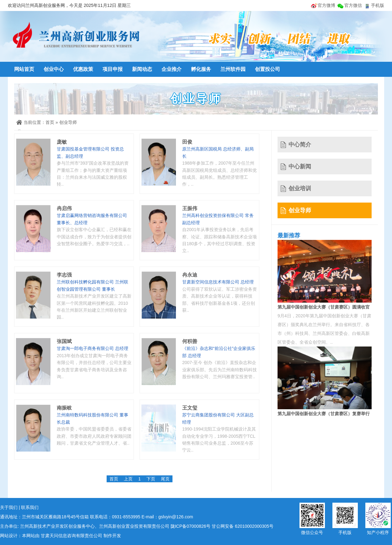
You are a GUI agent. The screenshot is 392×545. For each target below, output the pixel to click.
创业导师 (68, 122)
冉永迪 (190, 275)
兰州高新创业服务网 (75, 36)
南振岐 (64, 408)
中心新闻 (300, 167)
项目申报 (113, 69)
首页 (50, 122)
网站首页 (24, 69)
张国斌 (64, 341)
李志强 (64, 275)
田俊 (187, 142)
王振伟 (190, 208)
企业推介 (172, 69)
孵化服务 (201, 69)
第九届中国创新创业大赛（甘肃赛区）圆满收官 (324, 307)
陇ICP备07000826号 (191, 526)
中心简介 (300, 145)
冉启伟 (64, 208)
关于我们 (9, 507)
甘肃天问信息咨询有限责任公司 (72, 536)
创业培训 (300, 188)
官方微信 (353, 5)
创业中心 (54, 69)
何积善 (190, 341)
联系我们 (30, 507)
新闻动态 (142, 69)
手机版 (378, 5)
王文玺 (190, 408)
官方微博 (326, 5)
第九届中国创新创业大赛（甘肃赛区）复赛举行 (324, 414)
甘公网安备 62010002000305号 (243, 526)
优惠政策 (83, 69)
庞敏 (62, 142)
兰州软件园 (233, 69)
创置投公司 (268, 69)
